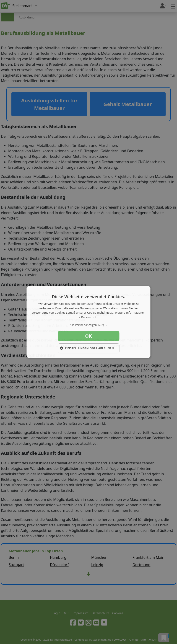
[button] (88, 325)
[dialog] (88, 322)
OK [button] (88, 336)
